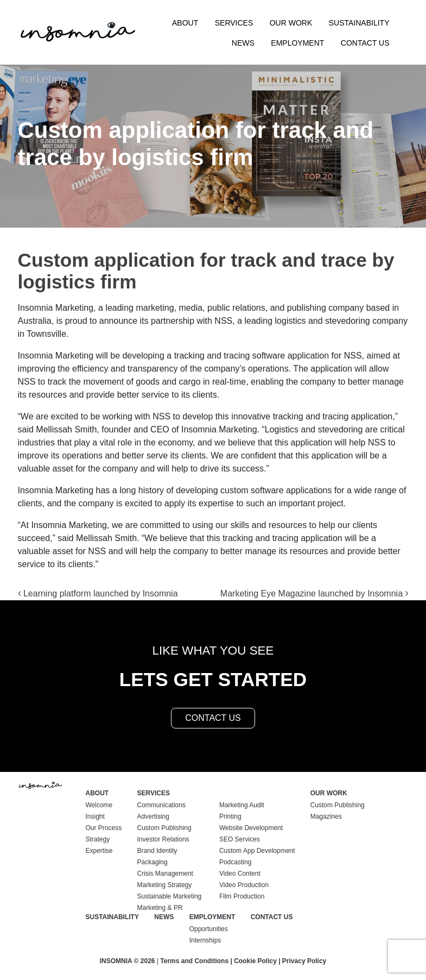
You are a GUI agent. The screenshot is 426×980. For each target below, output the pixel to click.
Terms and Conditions (194, 961)
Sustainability (359, 23)
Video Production (244, 885)
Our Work (291, 23)
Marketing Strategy (165, 885)
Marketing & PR (160, 908)
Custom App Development (257, 851)
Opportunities (209, 929)
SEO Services (240, 839)
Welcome (99, 805)
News (243, 43)
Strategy (98, 839)
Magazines (326, 816)
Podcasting (235, 862)
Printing (230, 816)
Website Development (251, 828)
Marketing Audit (242, 805)
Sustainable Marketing (170, 896)
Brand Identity (157, 851)
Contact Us (365, 43)
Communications (161, 805)
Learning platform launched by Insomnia (98, 593)
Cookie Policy (255, 961)
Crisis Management (165, 874)
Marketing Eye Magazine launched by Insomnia (314, 593)
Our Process (104, 828)
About (185, 23)
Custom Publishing (164, 828)
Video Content (240, 874)
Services (234, 23)
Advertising (153, 816)
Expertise (99, 851)
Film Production (242, 896)
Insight (95, 816)
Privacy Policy (304, 961)
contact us (213, 718)
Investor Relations (163, 839)
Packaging (152, 862)
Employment (297, 43)
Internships (205, 940)
